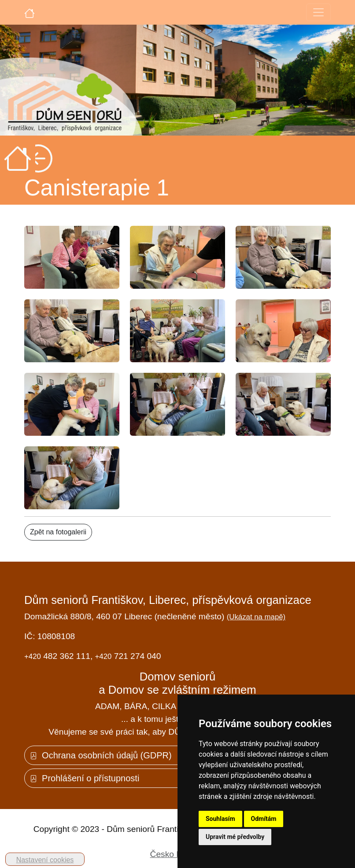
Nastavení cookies (45, 860)
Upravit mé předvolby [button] (235, 837)
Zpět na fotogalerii (58, 532)
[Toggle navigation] (318, 12)
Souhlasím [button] (220, 819)
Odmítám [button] (264, 819)
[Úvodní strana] (30, 12)
